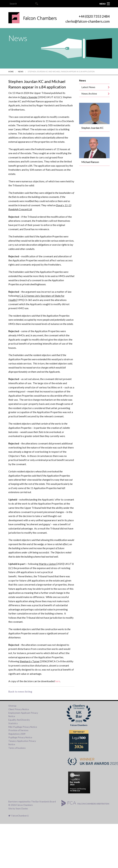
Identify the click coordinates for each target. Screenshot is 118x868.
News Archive (89, 93)
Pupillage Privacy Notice (20, 737)
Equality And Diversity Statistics (19, 722)
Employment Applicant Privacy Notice (23, 715)
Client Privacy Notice (19, 709)
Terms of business (17, 748)
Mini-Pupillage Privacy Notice (23, 727)
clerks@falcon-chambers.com (88, 21)
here (58, 681)
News (21, 72)
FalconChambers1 (19, 816)
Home (11, 72)
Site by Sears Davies (18, 809)
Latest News (88, 87)
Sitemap (12, 706)
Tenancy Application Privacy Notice (22, 743)
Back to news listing (20, 691)
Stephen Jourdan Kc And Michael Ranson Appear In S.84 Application (61, 72)
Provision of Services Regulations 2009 (18, 732)
